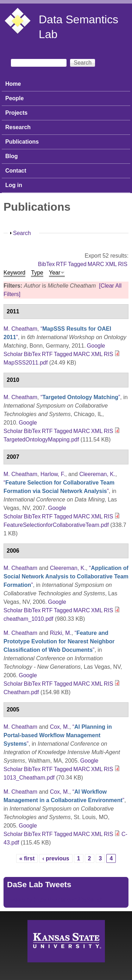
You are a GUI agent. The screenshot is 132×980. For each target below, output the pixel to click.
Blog (12, 156)
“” (80, 397)
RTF (61, 264)
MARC (96, 264)
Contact (16, 171)
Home (13, 84)
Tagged (77, 264)
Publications (22, 142)
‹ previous (56, 858)
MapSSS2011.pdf (26, 363)
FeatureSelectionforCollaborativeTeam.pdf (56, 525)
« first (27, 858)
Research (18, 127)
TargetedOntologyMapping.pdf (41, 440)
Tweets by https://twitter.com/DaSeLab (55, 900)
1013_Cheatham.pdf (29, 778)
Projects (16, 113)
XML (111, 264)
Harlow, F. (53, 474)
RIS (123, 264)
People (14, 98)
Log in (14, 185)
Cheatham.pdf (21, 692)
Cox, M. (60, 727)
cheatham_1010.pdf (28, 619)
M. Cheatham (20, 329)
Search (22, 233)
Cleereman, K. (97, 474)
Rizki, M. (61, 633)
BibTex (46, 264)
